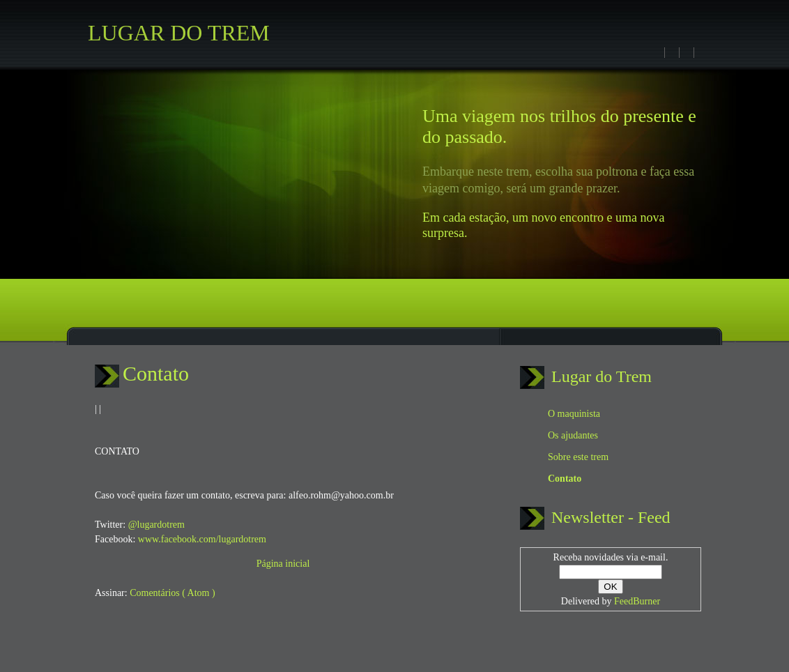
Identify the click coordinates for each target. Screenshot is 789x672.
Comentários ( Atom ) (173, 593)
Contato (156, 373)
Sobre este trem (578, 457)
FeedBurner (637, 601)
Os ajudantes (573, 435)
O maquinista (574, 414)
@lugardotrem (156, 525)
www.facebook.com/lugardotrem (202, 539)
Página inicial (283, 564)
